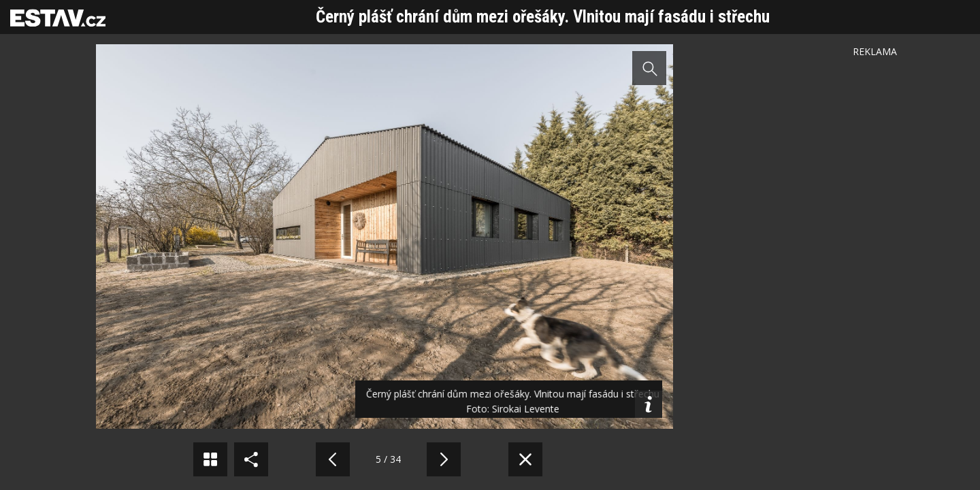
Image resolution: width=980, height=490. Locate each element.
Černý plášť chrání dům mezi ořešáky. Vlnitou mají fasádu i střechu (543, 17)
